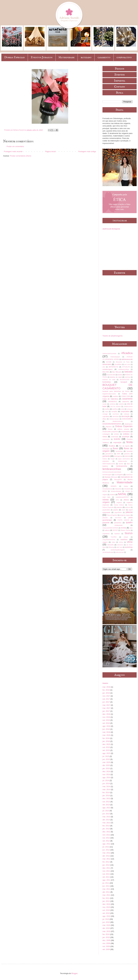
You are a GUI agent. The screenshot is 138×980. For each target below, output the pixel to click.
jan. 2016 (106, 741)
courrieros (116, 414)
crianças (127, 414)
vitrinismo (120, 545)
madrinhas (129, 475)
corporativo (124, 57)
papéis (116, 510)
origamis (119, 502)
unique (126, 537)
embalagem (106, 434)
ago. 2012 (106, 844)
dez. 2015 (106, 744)
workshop (129, 547)
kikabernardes (123, 461)
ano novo (127, 364)
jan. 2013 (106, 829)
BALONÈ (106, 372)
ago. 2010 (106, 916)
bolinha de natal (116, 377)
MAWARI (114, 486)
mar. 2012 (106, 859)
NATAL (122, 494)
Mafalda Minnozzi (111, 477)
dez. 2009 (106, 940)
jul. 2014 (106, 780)
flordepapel (106, 449)
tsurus (129, 533)
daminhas (116, 416)
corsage (105, 414)
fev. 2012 (106, 862)
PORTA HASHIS (123, 520)
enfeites (116, 434)
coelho (107, 409)
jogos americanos (124, 459)
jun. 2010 (106, 922)
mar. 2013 (106, 823)
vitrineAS (110, 545)
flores (115, 448)
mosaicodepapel (116, 491)
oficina (126, 500)
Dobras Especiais (14, 57)
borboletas (107, 382)
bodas (120, 375)
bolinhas (128, 377)
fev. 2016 (106, 738)
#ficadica (127, 353)
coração (114, 411)
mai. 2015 (106, 762)
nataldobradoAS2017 (122, 497)
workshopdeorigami (118, 550)
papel (123, 510)
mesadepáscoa (107, 489)
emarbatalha (125, 431)
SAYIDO (115, 530)
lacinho (121, 464)
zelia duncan (120, 552)
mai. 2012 (106, 853)
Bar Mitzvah (117, 372)
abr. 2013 (106, 820)
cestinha (121, 404)
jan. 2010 (106, 937)
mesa (126, 486)
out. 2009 (106, 946)
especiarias (106, 439)
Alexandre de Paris (123, 362)
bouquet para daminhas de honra (116, 391)
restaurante (119, 525)
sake (131, 528)
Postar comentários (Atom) (21, 156)
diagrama (108, 427)
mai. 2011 (106, 889)
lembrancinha (122, 466)
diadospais (129, 424)
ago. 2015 (106, 753)
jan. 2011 (106, 901)
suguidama (106, 534)
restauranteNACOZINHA (110, 528)
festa (129, 442)
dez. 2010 (106, 904)
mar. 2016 (106, 735)
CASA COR (126, 396)
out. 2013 (106, 802)
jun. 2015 (106, 759)
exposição (117, 442)
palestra (119, 507)
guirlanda (106, 456)
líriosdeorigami (107, 475)
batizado (86, 57)
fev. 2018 (106, 690)
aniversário (107, 364)
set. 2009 (106, 949)
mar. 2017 (106, 708)
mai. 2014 (106, 786)
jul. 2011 (106, 883)
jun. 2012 (106, 850)
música (112, 494)
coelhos (115, 409)
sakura (107, 530)
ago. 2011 (106, 880)
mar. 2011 (106, 895)
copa (107, 412)
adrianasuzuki (127, 359)
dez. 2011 (106, 868)
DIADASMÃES (127, 419)
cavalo (105, 404)
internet (127, 456)
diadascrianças (114, 419)
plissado (105, 518)
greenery (127, 454)
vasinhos (124, 539)
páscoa (129, 512)
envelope (126, 437)
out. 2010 (106, 910)
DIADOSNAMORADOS (112, 424)
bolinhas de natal (109, 380)
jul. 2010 (106, 919)
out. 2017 (106, 699)
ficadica (112, 446)
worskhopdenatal (108, 552)
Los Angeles (119, 475)
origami (106, 502)
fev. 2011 (106, 898)
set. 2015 (106, 750)
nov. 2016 (106, 717)
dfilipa (104, 419)
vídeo (113, 542)
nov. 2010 (106, 907)
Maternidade (67, 57)
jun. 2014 (106, 783)
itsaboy (105, 459)
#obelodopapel (115, 357)
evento (117, 439)
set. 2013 (106, 805)
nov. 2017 (106, 696)
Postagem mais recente (13, 151)
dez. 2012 (106, 832)
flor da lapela (124, 446)
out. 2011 (106, 874)
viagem (105, 542)
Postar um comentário (15, 146)
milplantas (118, 489)
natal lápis (106, 497)
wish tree (119, 547)
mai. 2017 (106, 705)
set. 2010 (106, 913)
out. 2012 (106, 838)
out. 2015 (106, 747)
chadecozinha (128, 407)
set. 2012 (106, 841)
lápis (128, 464)
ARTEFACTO (113, 367)
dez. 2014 (106, 771)
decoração (126, 416)
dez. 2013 (106, 798)
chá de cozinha (115, 407)
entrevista (115, 437)
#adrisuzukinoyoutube (109, 354)
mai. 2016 (106, 732)
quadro (129, 522)
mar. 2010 (106, 931)
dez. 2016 (106, 714)
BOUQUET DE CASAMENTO (118, 387)
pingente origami (125, 515)
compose (130, 409)
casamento (104, 57)
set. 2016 (106, 723)
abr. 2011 (106, 892)
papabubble (106, 510)
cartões (115, 396)
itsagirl (113, 459)
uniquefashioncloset (109, 540)
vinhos (121, 542)
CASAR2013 (112, 401)
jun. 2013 (106, 814)
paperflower (118, 512)
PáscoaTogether (112, 515)
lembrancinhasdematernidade (112, 472)
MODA (105, 491)
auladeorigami (107, 369)
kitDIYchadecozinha (109, 464)
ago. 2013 (106, 808)
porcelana (118, 518)
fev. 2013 (106, 826)
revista (123, 528)
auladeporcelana (124, 369)
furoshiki (130, 451)
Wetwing (111, 547)
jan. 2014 (106, 795)
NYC (117, 500)
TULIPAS (114, 537)
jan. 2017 (106, 711)
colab (122, 409)
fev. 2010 (106, 934)
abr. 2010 (106, 928)
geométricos (109, 454)
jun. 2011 (106, 886)
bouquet (124, 382)
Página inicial (50, 151)
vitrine (130, 542)
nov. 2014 (106, 774)
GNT (119, 454)
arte (104, 367)
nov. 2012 (106, 835)
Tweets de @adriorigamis (113, 336)
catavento (126, 401)
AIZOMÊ (109, 362)
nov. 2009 (106, 943)
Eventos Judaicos (42, 57)
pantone (128, 507)
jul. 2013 (106, 811)
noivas (106, 500)
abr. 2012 (106, 856)
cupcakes (106, 416)
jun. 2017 (106, 702)
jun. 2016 (106, 729)
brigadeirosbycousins (109, 394)
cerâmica (113, 404)
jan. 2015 (106, 768)
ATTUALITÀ (126, 367)
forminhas (119, 451)
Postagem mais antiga (87, 151)
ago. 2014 (106, 777)
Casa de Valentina (110, 399)
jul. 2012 (106, 847)
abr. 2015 (106, 765)
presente (106, 523)
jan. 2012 (106, 865)
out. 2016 (106, 720)
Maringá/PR (118, 480)
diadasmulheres (118, 421)
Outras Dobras (119, 505)
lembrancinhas (112, 469)
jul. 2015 (106, 756)
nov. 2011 (106, 871)
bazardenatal (111, 375)
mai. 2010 (106, 925)
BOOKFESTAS (125, 380)
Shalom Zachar (125, 530)
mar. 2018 (106, 687)
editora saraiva (123, 429)
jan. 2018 (106, 693)
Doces (110, 429)
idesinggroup (118, 456)
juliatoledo (106, 461)
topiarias (117, 534)
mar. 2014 (106, 789)
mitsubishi (127, 489)
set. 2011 (106, 877)
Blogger (74, 973)
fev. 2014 (106, 792)
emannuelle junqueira (110, 431)
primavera (118, 523)
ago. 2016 (106, 726)
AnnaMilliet (118, 364)
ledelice (105, 466)
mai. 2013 (106, 817)
